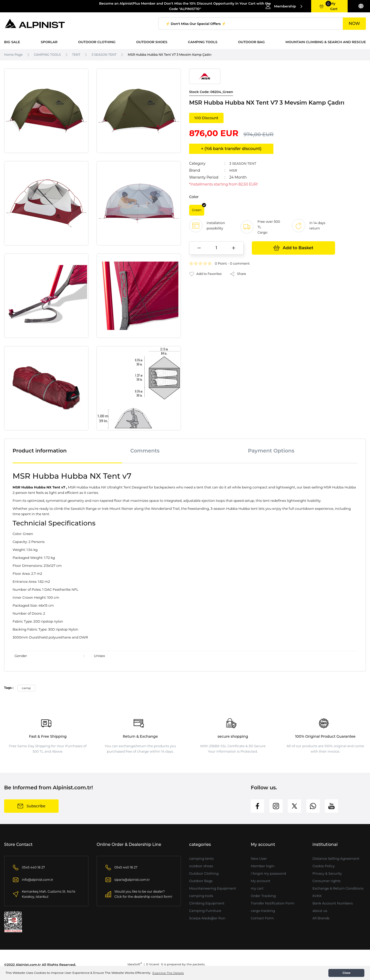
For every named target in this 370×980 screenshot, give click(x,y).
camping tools (201, 896)
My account (261, 881)
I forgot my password (268, 873)
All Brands (321, 918)
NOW (354, 24)
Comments (145, 451)
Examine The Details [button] (168, 973)
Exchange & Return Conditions (338, 888)
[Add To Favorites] (206, 275)
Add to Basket (294, 249)
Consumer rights (326, 881)
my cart (257, 888)
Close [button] (346, 973)
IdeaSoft (135, 964)
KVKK (317, 896)
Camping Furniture (205, 911)
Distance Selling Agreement (336, 858)
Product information (40, 451)
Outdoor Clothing (204, 873)
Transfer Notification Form (273, 903)
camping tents (201, 858)
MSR (234, 170)
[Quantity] (216, 249)
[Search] (262, 24)
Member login (263, 866)
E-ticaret (153, 964)
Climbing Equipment (207, 903)
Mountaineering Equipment (213, 888)
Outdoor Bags (201, 881)
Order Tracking (263, 896)
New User (259, 858)
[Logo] (35, 24)
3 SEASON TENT (244, 163)
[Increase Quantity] (234, 249)
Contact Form (262, 918)
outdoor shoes (201, 866)
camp (26, 688)
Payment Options (271, 451)
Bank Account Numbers (333, 903)
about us (320, 911)
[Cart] (329, 6)
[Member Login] (284, 6)
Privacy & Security (327, 873)
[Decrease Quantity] (199, 249)
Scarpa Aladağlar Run (207, 918)
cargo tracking (263, 911)
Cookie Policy (323, 866)
